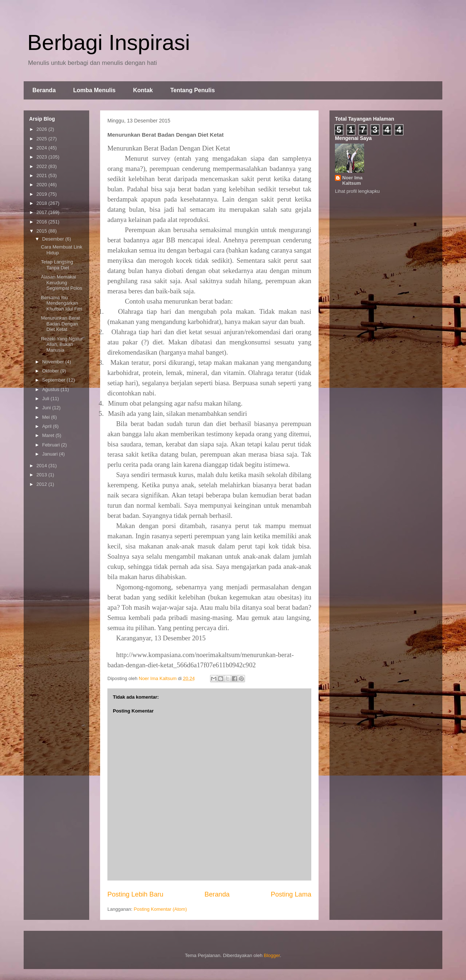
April (48, 426)
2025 (42, 139)
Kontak (143, 90)
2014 (42, 466)
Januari (51, 454)
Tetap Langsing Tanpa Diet (57, 265)
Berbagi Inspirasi (109, 42)
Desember (54, 239)
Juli (46, 399)
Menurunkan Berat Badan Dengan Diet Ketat (60, 324)
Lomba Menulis (94, 90)
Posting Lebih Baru (135, 894)
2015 (42, 231)
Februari (52, 445)
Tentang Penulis (193, 90)
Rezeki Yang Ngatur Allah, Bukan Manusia (62, 344)
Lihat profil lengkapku (357, 191)
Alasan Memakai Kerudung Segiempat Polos (61, 282)
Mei (47, 417)
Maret (49, 435)
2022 (42, 166)
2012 (42, 484)
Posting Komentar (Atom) (160, 909)
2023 (42, 157)
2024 (42, 148)
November (54, 362)
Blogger (272, 955)
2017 (42, 212)
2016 (42, 222)
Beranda (44, 90)
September (54, 380)
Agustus (52, 389)
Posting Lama (291, 894)
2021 (42, 175)
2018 (42, 203)
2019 (42, 194)
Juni (47, 408)
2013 (42, 475)
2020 (42, 185)
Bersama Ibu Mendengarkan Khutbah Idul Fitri (61, 303)
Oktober (51, 371)
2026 (42, 129)
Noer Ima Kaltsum (352, 180)
